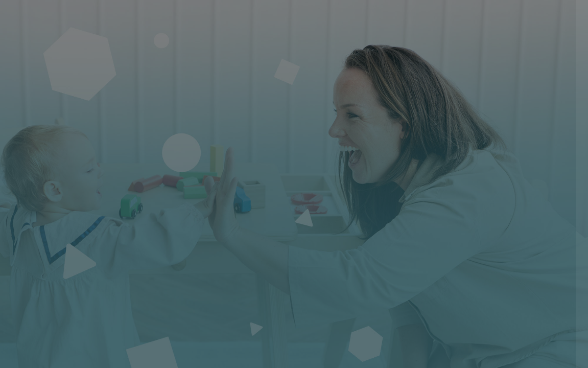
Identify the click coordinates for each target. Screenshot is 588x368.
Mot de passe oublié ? (540, 267)
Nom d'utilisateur (418, 165)
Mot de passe (411, 217)
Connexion (480, 295)
